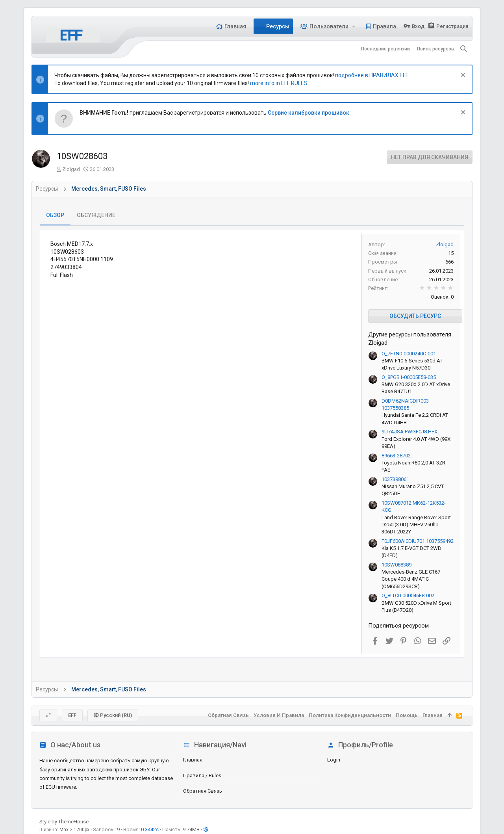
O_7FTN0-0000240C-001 (409, 354)
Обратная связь (203, 791)
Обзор (55, 215)
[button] (354, 26)
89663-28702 (396, 456)
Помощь (407, 715)
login (334, 760)
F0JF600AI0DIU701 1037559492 (418, 541)
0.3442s (150, 829)
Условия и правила (279, 715)
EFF (72, 715)
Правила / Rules (202, 775)
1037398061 (395, 479)
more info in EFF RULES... (281, 83)
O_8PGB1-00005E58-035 (409, 377)
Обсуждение (96, 215)
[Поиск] (464, 49)
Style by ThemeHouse (64, 822)
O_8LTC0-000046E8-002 (408, 595)
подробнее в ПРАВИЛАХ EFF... (373, 75)
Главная (193, 760)
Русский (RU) (113, 715)
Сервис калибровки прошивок (309, 113)
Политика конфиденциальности (350, 715)
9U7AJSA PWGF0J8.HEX (409, 432)
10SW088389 (397, 565)
